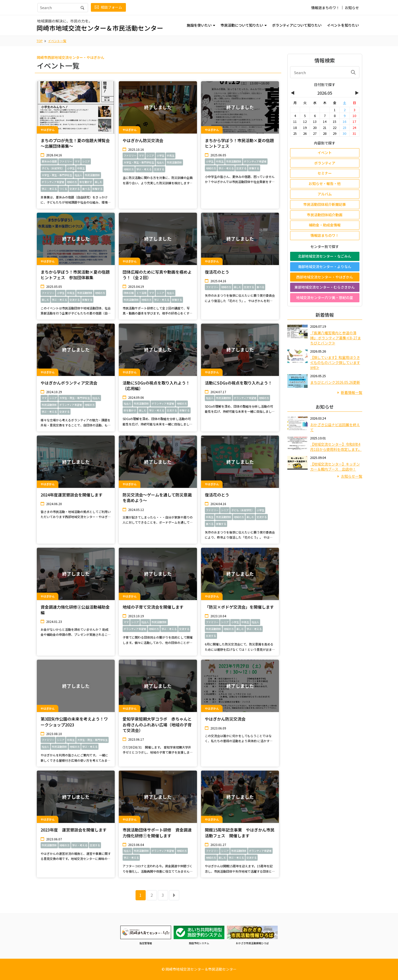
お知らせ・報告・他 (325, 184)
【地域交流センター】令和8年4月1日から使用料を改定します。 (336, 447)
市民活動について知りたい (242, 25)
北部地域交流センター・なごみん (325, 256)
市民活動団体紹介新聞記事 (325, 204)
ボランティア (325, 163)
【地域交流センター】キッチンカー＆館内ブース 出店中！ (335, 467)
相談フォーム (108, 7)
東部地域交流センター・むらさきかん (325, 287)
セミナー (325, 173)
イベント (325, 153)
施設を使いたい (199, 25)
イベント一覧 (57, 41)
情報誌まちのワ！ (325, 8)
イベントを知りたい (343, 25)
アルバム (325, 194)
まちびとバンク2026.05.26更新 (335, 382)
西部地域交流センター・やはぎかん (325, 277)
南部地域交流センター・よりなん (325, 267)
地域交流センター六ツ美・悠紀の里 (325, 297)
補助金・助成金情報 (325, 225)
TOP (40, 41)
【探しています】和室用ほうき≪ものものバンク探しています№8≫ (335, 362)
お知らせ (352, 8)
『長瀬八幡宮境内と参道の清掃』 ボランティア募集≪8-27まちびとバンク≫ (336, 338)
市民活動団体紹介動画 (325, 215)
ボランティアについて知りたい (297, 25)
